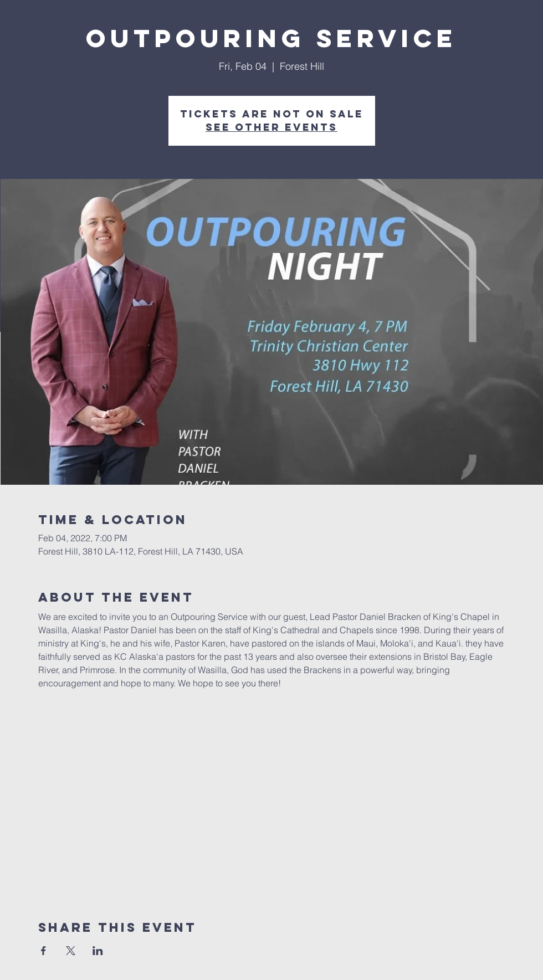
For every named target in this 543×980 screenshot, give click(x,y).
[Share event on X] (71, 951)
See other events (271, 127)
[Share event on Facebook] (43, 951)
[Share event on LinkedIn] (98, 951)
